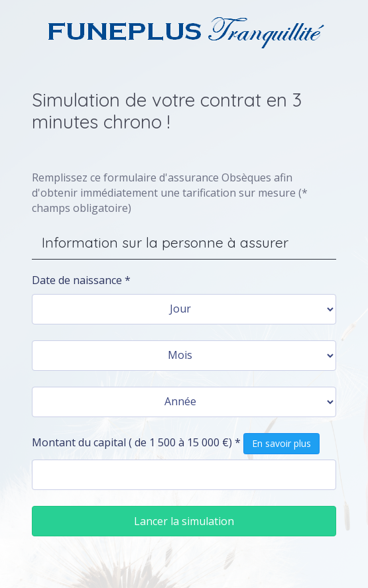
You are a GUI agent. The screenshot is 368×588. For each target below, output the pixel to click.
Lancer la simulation (184, 521)
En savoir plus (281, 443)
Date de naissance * (81, 280)
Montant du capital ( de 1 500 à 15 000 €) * (176, 444)
